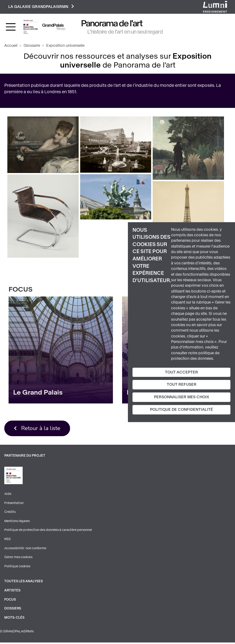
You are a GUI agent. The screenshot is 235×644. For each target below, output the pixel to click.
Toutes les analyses (24, 582)
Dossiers (13, 610)
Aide (8, 495)
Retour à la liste (41, 429)
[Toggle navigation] (11, 27)
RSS (7, 540)
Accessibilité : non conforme (25, 549)
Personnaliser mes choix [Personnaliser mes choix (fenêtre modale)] (182, 397)
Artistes (13, 592)
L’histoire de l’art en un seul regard (125, 32)
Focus (10, 601)
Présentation (14, 504)
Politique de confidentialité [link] (181, 410)
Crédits (10, 513)
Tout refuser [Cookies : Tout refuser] (182, 385)
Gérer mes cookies (18, 558)
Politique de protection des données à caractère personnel (48, 531)
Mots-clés (14, 619)
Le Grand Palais (38, 393)
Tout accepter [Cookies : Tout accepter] (181, 372)
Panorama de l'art (112, 24)
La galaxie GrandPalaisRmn (42, 7)
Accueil (11, 46)
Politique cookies (17, 567)
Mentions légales (17, 522)
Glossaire (32, 46)
